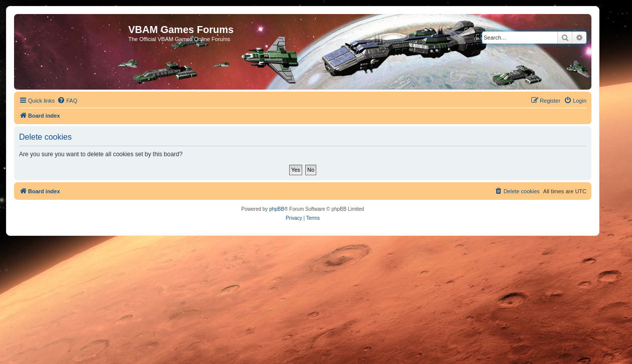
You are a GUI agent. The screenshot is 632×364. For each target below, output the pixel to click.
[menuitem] (67, 101)
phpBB (277, 209)
